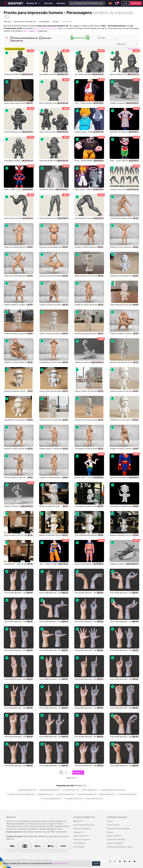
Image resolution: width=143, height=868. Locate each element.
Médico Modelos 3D (107, 794)
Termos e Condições (115, 843)
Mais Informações (60, 863)
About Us (11, 817)
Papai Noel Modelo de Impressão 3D (17, 132)
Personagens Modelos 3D (49, 790)
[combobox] (106, 38)
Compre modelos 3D (84, 817)
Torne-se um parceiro (82, 839)
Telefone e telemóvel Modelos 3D (20, 794)
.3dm (48, 28)
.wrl (56, 28)
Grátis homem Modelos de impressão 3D (24, 40)
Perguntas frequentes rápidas (118, 829)
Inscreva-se (136, 3)
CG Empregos (79, 847)
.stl (40, 28)
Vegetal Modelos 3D (45, 794)
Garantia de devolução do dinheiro (120, 847)
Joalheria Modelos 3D (65, 794)
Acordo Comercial (114, 836)
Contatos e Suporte (117, 817)
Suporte (110, 821)
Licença (110, 832)
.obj (36, 28)
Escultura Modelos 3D (27, 790)
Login (125, 3)
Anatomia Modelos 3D (93, 799)
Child (36, 31)
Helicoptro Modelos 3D (127, 794)
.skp (53, 28)
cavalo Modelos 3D (89, 790)
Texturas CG (78, 832)
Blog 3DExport (79, 843)
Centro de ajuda (113, 825)
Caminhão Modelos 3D (73, 799)
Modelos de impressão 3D (84, 825)
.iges (43, 28)
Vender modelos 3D (81, 836)
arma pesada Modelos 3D (51, 799)
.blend (64, 28)
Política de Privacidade (116, 839)
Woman (27, 31)
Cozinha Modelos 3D (70, 790)
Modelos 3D (78, 821)
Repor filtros (133, 49)
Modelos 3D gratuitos (82, 829)
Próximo (78, 773)
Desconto (45, 38)
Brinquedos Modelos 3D (86, 794)
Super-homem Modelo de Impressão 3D (124, 477)
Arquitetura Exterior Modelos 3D (112, 790)
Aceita (96, 864)
